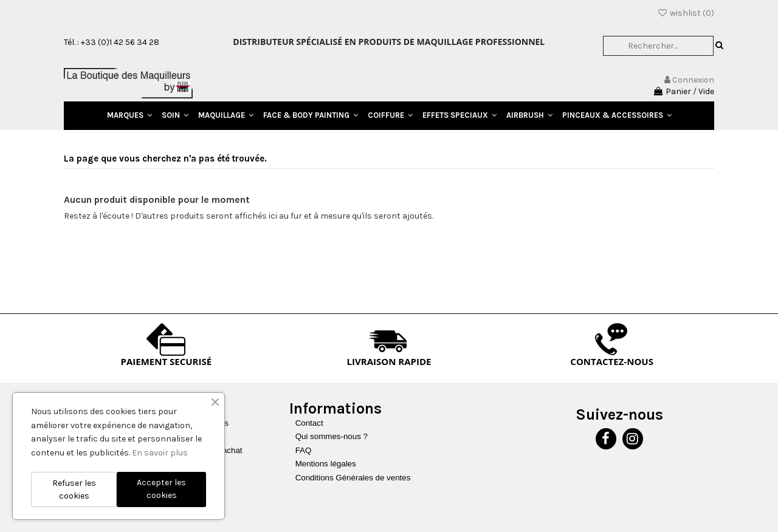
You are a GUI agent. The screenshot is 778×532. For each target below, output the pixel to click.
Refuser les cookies (74, 489)
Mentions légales (326, 464)
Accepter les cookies (161, 489)
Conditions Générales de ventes (353, 478)
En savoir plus (160, 453)
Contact (309, 423)
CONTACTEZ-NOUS (612, 361)
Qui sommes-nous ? (332, 436)
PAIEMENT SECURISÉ (167, 361)
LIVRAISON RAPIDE (389, 361)
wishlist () (686, 13)
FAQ (304, 450)
